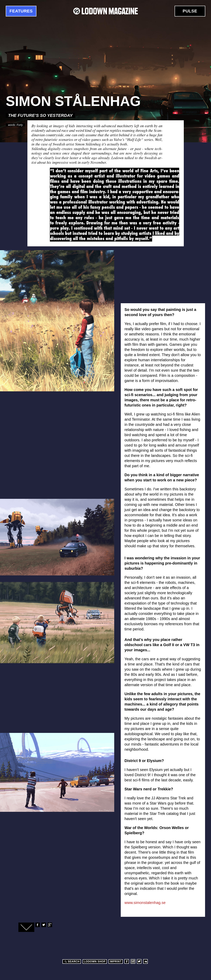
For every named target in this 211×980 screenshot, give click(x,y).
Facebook (37, 925)
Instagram (133, 961)
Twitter (44, 925)
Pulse (190, 11)
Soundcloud (145, 961)
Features (21, 11)
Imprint (116, 961)
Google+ (50, 925)
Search (71, 961)
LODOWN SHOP (95, 961)
